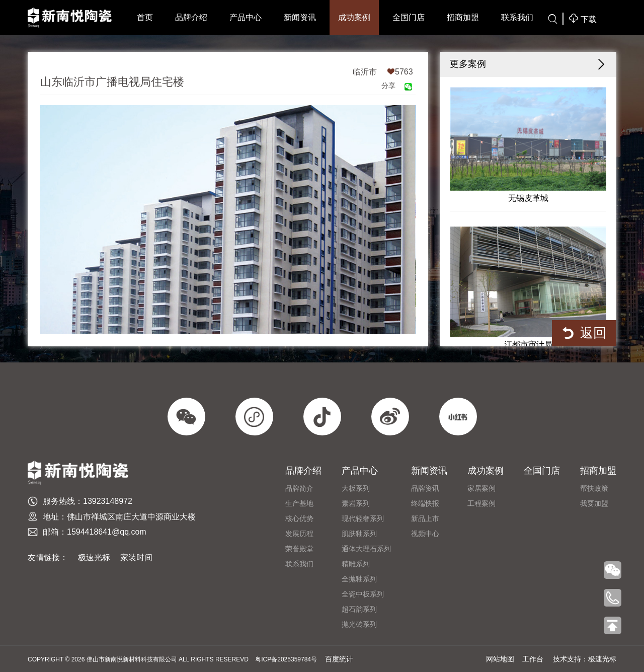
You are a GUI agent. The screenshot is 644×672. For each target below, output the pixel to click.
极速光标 (94, 557)
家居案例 (481, 488)
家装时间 (136, 557)
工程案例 (481, 503)
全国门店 (409, 17)
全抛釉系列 (359, 579)
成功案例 (354, 17)
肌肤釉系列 (359, 534)
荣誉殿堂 (299, 549)
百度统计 (339, 659)
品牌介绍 (191, 17)
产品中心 (246, 17)
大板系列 (356, 488)
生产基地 (299, 503)
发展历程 (299, 534)
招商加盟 (463, 17)
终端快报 (425, 503)
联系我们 (517, 17)
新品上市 (425, 518)
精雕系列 (356, 564)
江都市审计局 (529, 288)
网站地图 (500, 659)
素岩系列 (356, 503)
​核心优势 (299, 518)
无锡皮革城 (529, 145)
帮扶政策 (594, 488)
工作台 (533, 659)
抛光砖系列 (359, 624)
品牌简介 (299, 488)
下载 (583, 18)
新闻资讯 (300, 17)
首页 (145, 17)
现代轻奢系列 (363, 518)
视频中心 (425, 534)
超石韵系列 (359, 609)
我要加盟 (594, 503)
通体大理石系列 (366, 549)
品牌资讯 (425, 488)
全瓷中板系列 (363, 594)
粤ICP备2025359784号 (286, 659)
